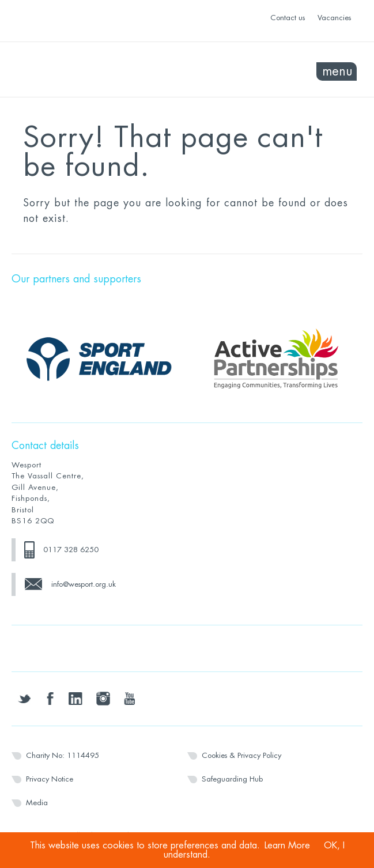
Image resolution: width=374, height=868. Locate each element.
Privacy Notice (50, 779)
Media (37, 803)
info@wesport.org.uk (84, 584)
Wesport (99, 70)
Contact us (288, 18)
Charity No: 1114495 (63, 755)
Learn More (287, 846)
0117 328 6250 (71, 550)
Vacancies (334, 18)
